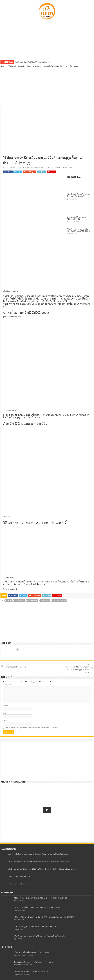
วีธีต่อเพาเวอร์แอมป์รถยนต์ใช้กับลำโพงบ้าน (31, 972)
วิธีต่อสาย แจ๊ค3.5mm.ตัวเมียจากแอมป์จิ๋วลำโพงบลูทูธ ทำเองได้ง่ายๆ (77, 669)
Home (3, 66)
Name (5, 706)
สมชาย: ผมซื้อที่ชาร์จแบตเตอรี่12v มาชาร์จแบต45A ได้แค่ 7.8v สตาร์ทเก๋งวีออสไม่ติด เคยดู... (38, 854)
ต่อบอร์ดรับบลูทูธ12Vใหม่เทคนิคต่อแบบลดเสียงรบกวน (35, 927)
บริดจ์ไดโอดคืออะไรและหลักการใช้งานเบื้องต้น (32, 952)
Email (5, 713)
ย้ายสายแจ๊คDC (45, 601)
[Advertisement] (47, 39)
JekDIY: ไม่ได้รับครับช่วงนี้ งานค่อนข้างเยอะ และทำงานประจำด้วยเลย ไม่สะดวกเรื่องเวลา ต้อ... (39, 862)
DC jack (9, 601)
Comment (7, 685)
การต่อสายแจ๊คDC (32, 601)
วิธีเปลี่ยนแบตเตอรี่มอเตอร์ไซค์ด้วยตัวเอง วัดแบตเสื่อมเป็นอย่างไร (39, 936)
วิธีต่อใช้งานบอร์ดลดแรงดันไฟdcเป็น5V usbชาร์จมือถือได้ (79, 230)
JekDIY (7, 168)
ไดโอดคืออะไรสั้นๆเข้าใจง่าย (17, 666)
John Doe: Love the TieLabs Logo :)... (20, 876)
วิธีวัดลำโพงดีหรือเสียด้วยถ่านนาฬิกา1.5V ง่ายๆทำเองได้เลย (37, 908)
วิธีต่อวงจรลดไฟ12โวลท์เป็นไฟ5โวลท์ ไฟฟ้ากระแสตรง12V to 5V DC (41, 898)
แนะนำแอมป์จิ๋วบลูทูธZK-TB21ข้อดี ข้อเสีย (77, 218)
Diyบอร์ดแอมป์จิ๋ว (19, 601)
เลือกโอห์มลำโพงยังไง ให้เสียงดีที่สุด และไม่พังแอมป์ (32, 62)
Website (6, 720)
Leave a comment (55, 168)
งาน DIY (43, 168)
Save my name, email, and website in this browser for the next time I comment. (32, 728)
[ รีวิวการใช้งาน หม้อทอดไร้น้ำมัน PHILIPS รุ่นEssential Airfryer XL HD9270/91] (45, 917)
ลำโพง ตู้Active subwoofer (16, 66)
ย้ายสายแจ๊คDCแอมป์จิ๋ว (59, 601)
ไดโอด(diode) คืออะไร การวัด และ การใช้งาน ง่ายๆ (34, 962)
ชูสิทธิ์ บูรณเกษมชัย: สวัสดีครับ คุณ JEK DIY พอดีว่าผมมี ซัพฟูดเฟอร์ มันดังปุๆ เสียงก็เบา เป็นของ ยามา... (42, 869)
